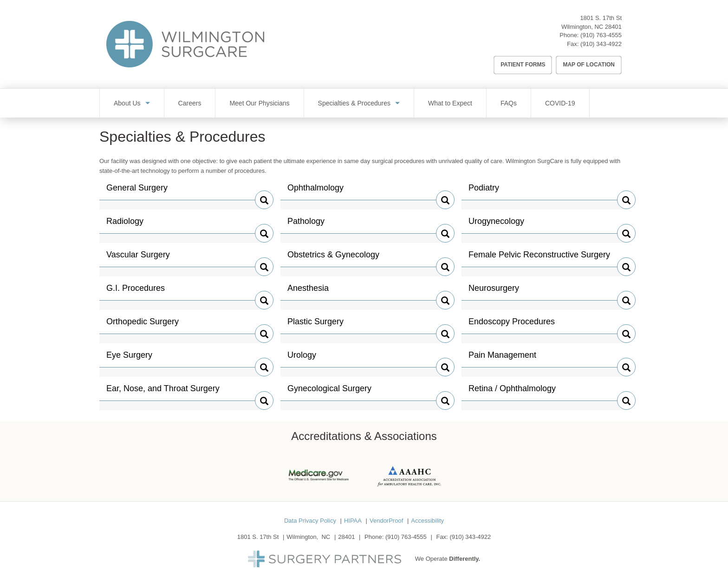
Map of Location (589, 65)
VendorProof (386, 521)
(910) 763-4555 (601, 35)
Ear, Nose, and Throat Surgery (163, 392)
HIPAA (353, 521)
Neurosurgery (494, 292)
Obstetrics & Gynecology (333, 258)
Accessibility (427, 521)
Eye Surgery (129, 359)
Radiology (126, 225)
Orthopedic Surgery (143, 325)
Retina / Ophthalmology (512, 392)
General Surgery (137, 191)
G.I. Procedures (136, 292)
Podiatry (488, 191)
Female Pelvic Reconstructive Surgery (539, 258)
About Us (127, 103)
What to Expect (450, 103)
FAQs (509, 103)
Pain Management (502, 359)
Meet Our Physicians (259, 103)
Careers (190, 103)
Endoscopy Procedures (512, 325)
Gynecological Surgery (329, 392)
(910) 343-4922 (601, 44)
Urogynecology (496, 225)
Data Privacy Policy (310, 521)
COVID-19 (560, 103)
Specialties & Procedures (354, 103)
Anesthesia (308, 292)
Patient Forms (523, 65)
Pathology (307, 225)
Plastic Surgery (315, 325)
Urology (307, 359)
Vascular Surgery (138, 258)
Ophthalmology (315, 191)
